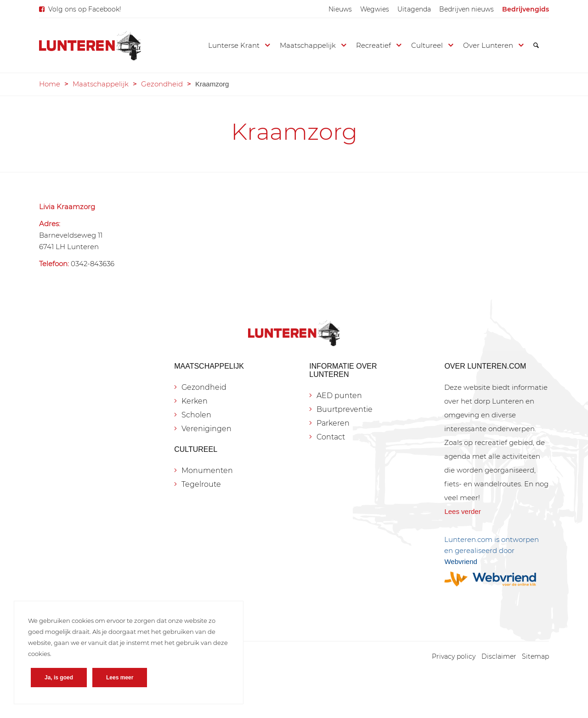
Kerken (195, 401)
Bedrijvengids (526, 9)
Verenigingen (206, 429)
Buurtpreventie (345, 409)
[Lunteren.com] (90, 46)
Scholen (196, 415)
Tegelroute (201, 484)
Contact (331, 437)
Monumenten (207, 470)
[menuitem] (340, 9)
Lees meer (120, 678)
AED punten (339, 396)
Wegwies (375, 9)
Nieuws (340, 9)
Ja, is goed (59, 678)
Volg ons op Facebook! (85, 9)
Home (50, 84)
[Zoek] (536, 46)
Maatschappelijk (101, 84)
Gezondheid (162, 84)
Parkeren (333, 423)
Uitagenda (414, 9)
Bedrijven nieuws (466, 9)
